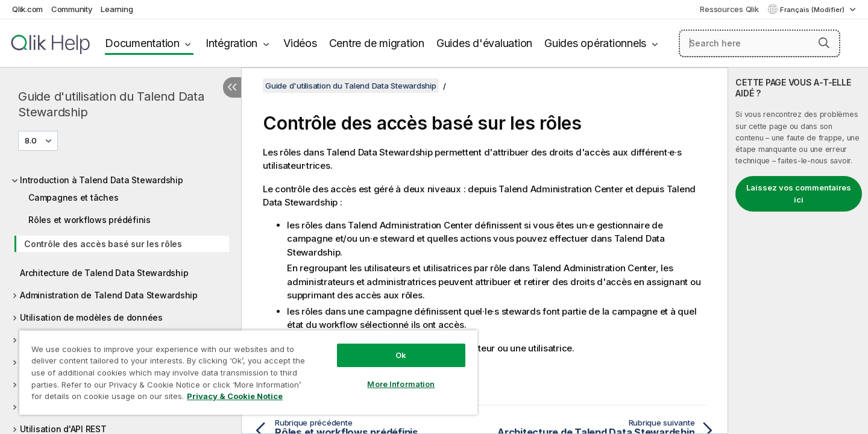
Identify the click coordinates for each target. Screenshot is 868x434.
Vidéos (300, 43)
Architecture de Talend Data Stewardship (104, 273)
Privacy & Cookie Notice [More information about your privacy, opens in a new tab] (235, 396)
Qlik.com (27, 9)
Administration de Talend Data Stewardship (109, 295)
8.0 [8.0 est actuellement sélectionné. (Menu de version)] (32, 140)
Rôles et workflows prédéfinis (90, 220)
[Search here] (760, 43)
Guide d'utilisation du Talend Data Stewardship (111, 104)
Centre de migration (377, 43)
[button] (824, 43)
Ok (401, 355)
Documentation (142, 43)
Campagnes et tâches (73, 197)
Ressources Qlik (729, 9)
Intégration (231, 43)
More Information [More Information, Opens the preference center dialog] (401, 384)
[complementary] (798, 251)
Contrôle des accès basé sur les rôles (103, 244)
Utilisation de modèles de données (91, 317)
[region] (248, 372)
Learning (117, 9)
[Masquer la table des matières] (232, 87)
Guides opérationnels (595, 43)
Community (72, 9)
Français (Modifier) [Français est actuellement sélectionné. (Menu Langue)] (813, 10)
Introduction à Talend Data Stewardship (102, 180)
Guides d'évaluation (484, 43)
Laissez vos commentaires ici (799, 193)
